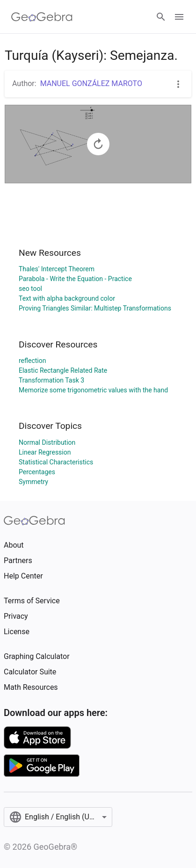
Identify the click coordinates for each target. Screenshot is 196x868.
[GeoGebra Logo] (42, 17)
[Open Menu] (179, 17)
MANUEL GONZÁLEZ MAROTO (91, 83)
